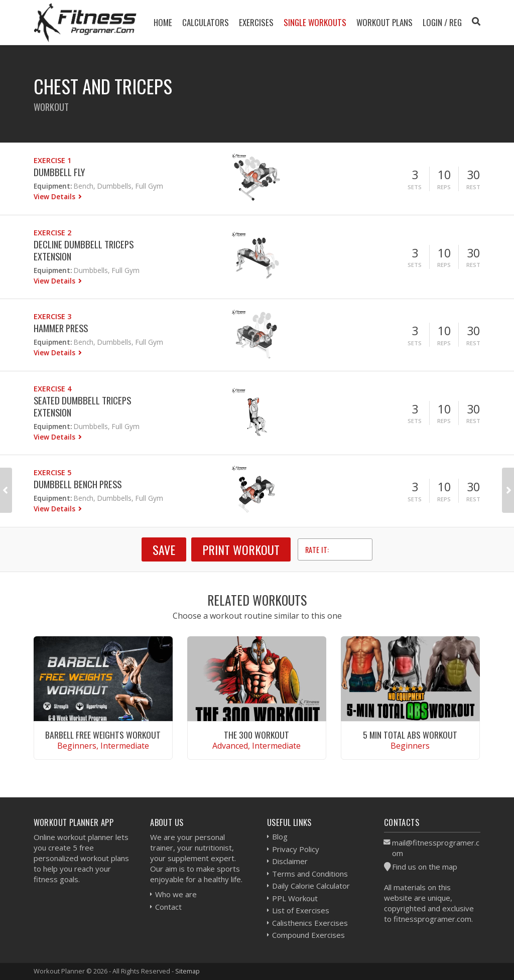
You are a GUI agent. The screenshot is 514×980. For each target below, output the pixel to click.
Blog (280, 836)
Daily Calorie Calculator (311, 886)
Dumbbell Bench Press (78, 484)
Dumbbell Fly (59, 172)
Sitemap (187, 971)
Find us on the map (425, 867)
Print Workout (241, 549)
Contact (168, 907)
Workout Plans (384, 22)
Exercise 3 (52, 316)
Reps (444, 187)
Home (163, 22)
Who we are (176, 894)
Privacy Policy (296, 849)
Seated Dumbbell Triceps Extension (82, 406)
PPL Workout (295, 898)
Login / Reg (442, 22)
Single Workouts (315, 22)
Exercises (256, 22)
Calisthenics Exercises (310, 923)
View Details (55, 196)
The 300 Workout (256, 735)
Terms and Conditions (310, 874)
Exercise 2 (52, 233)
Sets (415, 187)
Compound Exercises (308, 935)
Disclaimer (290, 861)
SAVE (164, 549)
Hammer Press (61, 328)
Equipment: (53, 186)
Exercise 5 (52, 472)
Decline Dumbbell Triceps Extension (84, 250)
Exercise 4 (52, 389)
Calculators (206, 22)
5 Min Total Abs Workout (410, 735)
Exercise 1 (52, 160)
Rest (473, 187)
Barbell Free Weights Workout (103, 735)
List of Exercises (301, 910)
